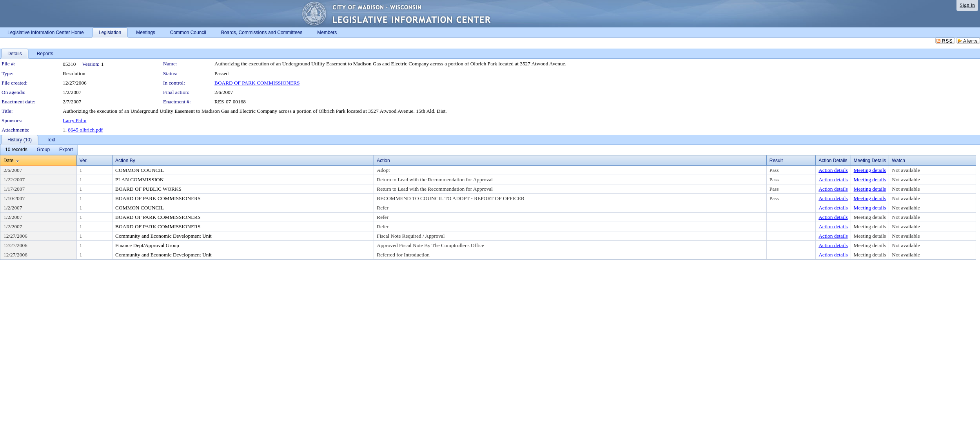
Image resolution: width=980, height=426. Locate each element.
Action (383, 161)
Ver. (84, 161)
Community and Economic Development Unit (163, 236)
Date (8, 161)
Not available (906, 170)
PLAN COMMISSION (139, 180)
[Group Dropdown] (43, 150)
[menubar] (39, 150)
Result (776, 161)
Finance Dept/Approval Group (147, 245)
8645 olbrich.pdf (85, 130)
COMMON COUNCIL (140, 170)
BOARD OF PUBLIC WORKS (148, 189)
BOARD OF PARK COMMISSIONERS (257, 83)
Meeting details (870, 170)
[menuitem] (16, 150)
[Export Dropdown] (66, 150)
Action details (833, 170)
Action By (125, 161)
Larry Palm (74, 120)
